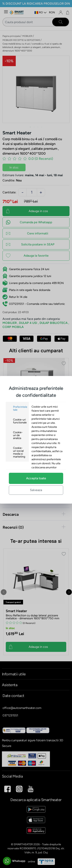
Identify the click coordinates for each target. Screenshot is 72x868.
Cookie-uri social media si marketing (19, 452)
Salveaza (36, 490)
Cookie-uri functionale (20, 421)
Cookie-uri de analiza (18, 435)
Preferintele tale (20, 408)
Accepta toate (36, 478)
